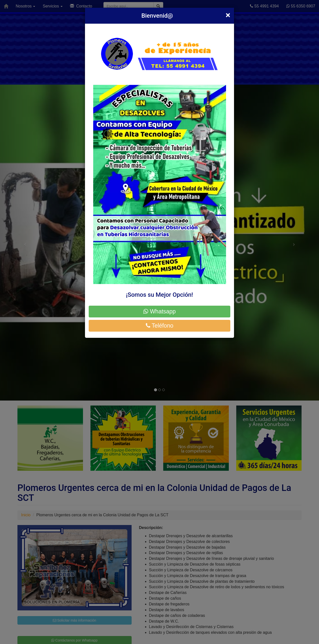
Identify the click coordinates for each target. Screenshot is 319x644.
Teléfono (160, 326)
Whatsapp (159, 311)
